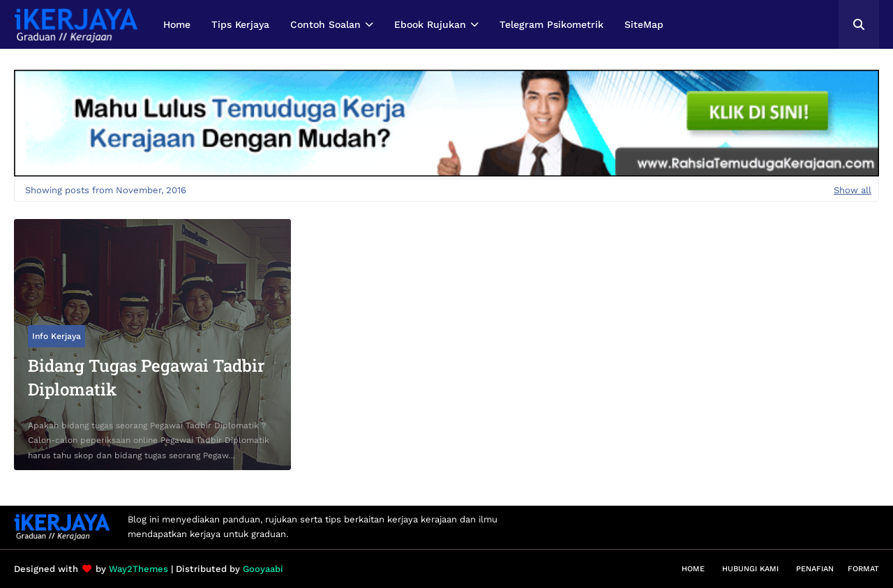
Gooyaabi (263, 569)
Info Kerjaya (57, 336)
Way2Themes (138, 569)
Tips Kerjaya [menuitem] (240, 24)
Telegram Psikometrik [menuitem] (551, 24)
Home (693, 569)
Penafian (815, 569)
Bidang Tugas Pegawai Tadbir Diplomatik (146, 377)
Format (863, 569)
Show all (853, 190)
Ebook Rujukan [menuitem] (430, 24)
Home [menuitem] (177, 24)
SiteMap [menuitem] (644, 24)
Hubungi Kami (750, 569)
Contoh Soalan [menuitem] (325, 24)
